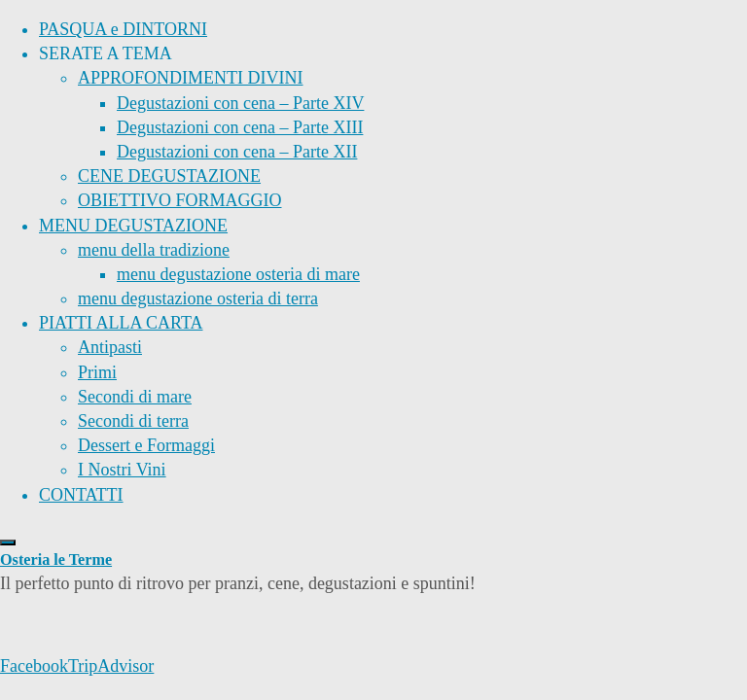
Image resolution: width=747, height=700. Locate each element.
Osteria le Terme (56, 560)
